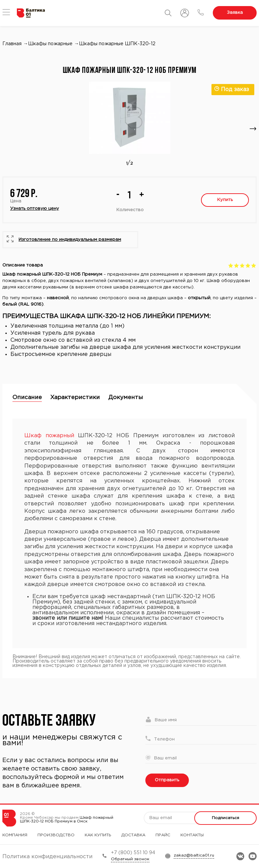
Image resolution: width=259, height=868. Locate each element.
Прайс (163, 835)
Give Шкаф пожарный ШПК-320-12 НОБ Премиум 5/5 (254, 265)
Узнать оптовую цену (35, 209)
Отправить (167, 780)
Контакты (192, 835)
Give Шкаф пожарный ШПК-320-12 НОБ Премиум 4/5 (248, 265)
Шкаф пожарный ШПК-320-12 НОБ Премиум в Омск (67, 820)
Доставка (133, 835)
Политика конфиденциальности (47, 857)
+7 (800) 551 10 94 (133, 853)
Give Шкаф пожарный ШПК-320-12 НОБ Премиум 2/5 (237, 265)
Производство (56, 835)
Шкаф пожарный (49, 436)
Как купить (98, 835)
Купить (225, 200)
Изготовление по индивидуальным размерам (70, 240)
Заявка (235, 13)
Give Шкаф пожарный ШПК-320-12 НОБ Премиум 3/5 (242, 265)
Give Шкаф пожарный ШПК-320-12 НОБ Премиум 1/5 (231, 265)
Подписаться (225, 818)
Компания (15, 835)
